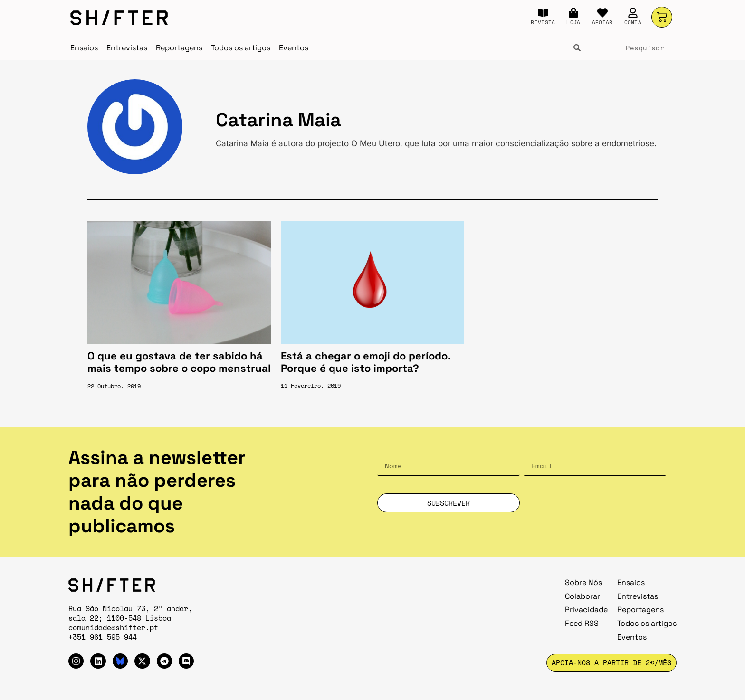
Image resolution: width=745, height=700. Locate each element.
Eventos (294, 48)
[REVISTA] (543, 13)
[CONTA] (633, 13)
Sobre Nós (583, 582)
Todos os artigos (241, 48)
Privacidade (586, 610)
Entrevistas (127, 48)
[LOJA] (573, 13)
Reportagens (179, 48)
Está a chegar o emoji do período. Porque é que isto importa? (366, 362)
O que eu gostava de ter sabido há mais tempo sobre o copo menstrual (179, 362)
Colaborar (583, 596)
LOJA (573, 22)
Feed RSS (582, 623)
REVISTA (543, 22)
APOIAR (602, 22)
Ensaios (84, 48)
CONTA (633, 22)
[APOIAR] (602, 13)
